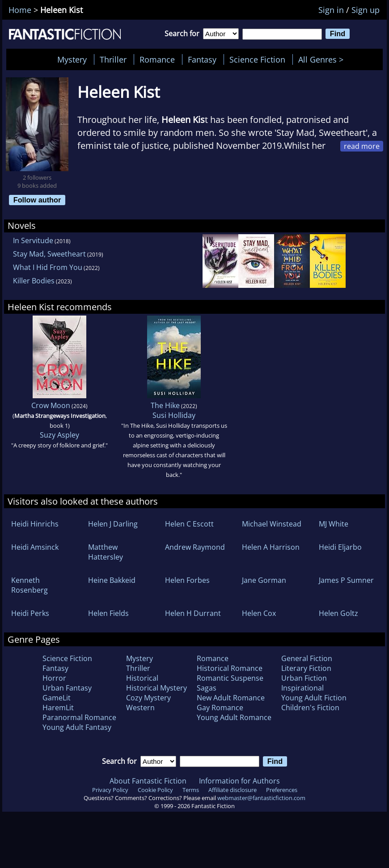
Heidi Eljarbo (340, 547)
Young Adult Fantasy (77, 727)
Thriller (113, 59)
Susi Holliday (174, 415)
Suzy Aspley (59, 435)
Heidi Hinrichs (35, 524)
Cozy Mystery (148, 698)
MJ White (334, 524)
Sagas (207, 688)
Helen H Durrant (193, 613)
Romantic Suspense (230, 678)
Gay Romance (220, 708)
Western (140, 708)
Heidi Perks (30, 613)
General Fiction (307, 658)
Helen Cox (259, 613)
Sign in (331, 10)
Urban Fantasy (67, 688)
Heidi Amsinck (35, 547)
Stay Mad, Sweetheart (49, 254)
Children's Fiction (310, 708)
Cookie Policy (155, 790)
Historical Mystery (156, 688)
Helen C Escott (189, 524)
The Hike (165, 405)
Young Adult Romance (234, 717)
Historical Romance (230, 668)
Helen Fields (108, 613)
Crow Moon (51, 405)
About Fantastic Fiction (148, 781)
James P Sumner (346, 580)
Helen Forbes (187, 580)
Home (20, 10)
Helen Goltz (338, 613)
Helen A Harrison (271, 547)
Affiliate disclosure (233, 790)
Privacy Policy (110, 790)
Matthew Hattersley (106, 552)
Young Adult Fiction (314, 698)
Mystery (72, 59)
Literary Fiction (306, 668)
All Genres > (323, 59)
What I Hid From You (48, 267)
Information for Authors (239, 781)
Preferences (282, 790)
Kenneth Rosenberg (30, 585)
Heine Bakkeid (112, 580)
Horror (54, 678)
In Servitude (33, 240)
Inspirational (302, 688)
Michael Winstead (272, 524)
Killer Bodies (34, 281)
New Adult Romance (231, 698)
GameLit (57, 698)
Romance (157, 59)
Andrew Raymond (195, 547)
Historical (142, 678)
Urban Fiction (304, 678)
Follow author (37, 200)
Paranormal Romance (79, 717)
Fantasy (202, 59)
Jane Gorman (264, 580)
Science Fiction (257, 59)
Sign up (366, 10)
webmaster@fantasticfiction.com (261, 798)
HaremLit (58, 708)
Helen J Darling (113, 524)
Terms (191, 790)
